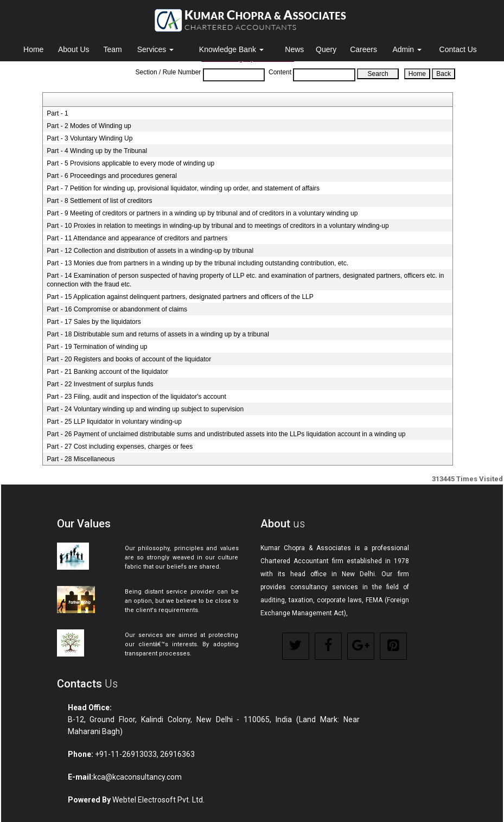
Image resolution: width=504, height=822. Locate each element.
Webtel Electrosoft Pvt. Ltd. (158, 800)
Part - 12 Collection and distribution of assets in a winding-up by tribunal (150, 251)
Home (33, 49)
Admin (407, 49)
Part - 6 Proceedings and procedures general (111, 176)
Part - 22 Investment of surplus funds (100, 384)
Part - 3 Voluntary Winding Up (90, 138)
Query (326, 49)
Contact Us (458, 49)
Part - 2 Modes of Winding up (89, 126)
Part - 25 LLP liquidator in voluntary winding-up (114, 422)
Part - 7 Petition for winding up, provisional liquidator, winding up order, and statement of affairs (183, 188)
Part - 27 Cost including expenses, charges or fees (120, 447)
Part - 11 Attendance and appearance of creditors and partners (137, 238)
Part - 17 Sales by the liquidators (94, 322)
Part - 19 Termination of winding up (97, 347)
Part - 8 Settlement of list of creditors (99, 201)
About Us (74, 49)
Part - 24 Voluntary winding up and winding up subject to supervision (145, 409)
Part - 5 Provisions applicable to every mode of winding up (130, 163)
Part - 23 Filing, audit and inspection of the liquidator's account (136, 397)
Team (112, 49)
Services (156, 49)
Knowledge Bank (231, 49)
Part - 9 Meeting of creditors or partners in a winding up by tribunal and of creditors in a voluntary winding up (202, 213)
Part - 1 (57, 113)
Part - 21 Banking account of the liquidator (107, 372)
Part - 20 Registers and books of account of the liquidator (129, 359)
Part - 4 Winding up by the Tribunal (97, 151)
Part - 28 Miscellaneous (81, 459)
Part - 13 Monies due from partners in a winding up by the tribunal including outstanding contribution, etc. (197, 263)
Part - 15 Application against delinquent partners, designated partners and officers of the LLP (180, 297)
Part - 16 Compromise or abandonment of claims (117, 309)
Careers (363, 49)
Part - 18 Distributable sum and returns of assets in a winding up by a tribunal (158, 334)
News (294, 49)
